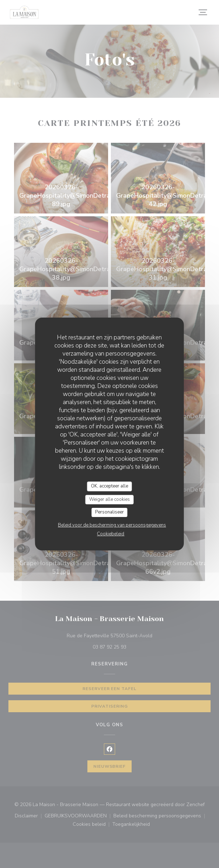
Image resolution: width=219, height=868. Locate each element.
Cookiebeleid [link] (111, 534)
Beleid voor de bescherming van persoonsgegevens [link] (112, 525)
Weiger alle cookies (109, 499)
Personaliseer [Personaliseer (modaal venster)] (109, 512)
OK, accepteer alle (109, 486)
